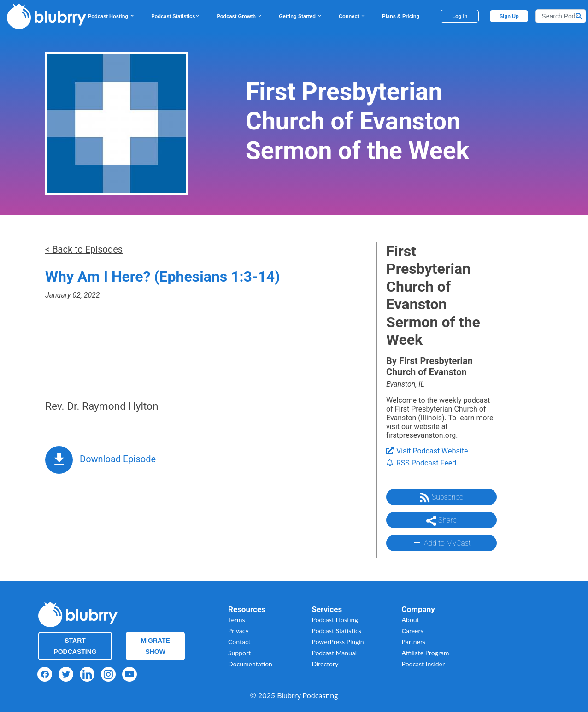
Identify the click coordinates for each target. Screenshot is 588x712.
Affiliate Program (426, 653)
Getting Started (300, 16)
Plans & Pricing (401, 16)
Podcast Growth (239, 16)
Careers (413, 631)
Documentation (250, 664)
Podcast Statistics (176, 16)
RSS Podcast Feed (421, 463)
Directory (325, 664)
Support (239, 653)
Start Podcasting (75, 646)
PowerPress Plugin (338, 642)
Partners (414, 642)
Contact (239, 642)
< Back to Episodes (84, 249)
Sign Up (509, 16)
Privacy (238, 631)
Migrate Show (155, 646)
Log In (460, 16)
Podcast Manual (334, 653)
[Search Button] (579, 16)
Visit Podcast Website (427, 451)
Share (441, 521)
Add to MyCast (441, 543)
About (411, 620)
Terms (237, 620)
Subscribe (441, 498)
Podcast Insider (423, 664)
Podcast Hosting (111, 16)
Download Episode (118, 459)
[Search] (561, 16)
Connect (352, 16)
